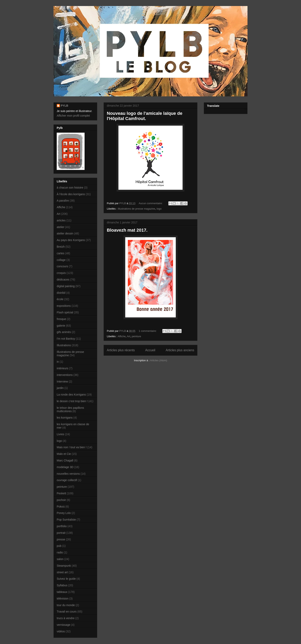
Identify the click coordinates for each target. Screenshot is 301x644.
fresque (61, 319)
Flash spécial (65, 312)
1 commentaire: (148, 331)
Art (129, 336)
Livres (60, 434)
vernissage (64, 625)
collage (61, 260)
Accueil (150, 350)
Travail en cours (67, 612)
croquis (61, 273)
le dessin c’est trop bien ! (72, 401)
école (60, 299)
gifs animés (64, 332)
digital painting (66, 286)
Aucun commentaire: (151, 203)
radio (60, 552)
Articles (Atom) (158, 360)
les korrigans (65, 418)
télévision (63, 599)
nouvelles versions (68, 474)
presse (61, 539)
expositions (64, 306)
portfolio (62, 526)
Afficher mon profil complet (73, 116)
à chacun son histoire (70, 188)
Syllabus (62, 585)
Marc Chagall (65, 460)
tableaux (62, 592)
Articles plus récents (121, 350)
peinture (136, 336)
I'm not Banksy (66, 339)
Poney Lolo (64, 513)
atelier (61, 227)
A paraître (63, 201)
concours (62, 266)
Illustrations (64, 345)
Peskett (61, 493)
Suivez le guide (66, 579)
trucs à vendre (66, 618)
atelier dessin (65, 233)
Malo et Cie (64, 454)
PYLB (64, 106)
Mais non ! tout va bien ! (72, 447)
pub (59, 546)
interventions (65, 375)
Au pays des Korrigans (71, 240)
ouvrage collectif (67, 480)
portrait (61, 533)
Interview (62, 382)
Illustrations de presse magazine (136, 209)
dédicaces (63, 280)
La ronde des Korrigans (71, 395)
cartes (61, 253)
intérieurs (63, 368)
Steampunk (64, 566)
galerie (61, 326)
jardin (60, 388)
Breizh (61, 247)
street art (62, 572)
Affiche (122, 336)
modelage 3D (65, 467)
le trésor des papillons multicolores (70, 409)
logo (159, 209)
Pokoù (61, 507)
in (58, 362)
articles (61, 220)
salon (60, 559)
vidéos (61, 631)
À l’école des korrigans (71, 194)
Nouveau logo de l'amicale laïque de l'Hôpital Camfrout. (145, 116)
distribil (61, 293)
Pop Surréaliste (66, 520)
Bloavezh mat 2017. (127, 230)
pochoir (61, 500)
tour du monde (66, 605)
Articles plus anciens (180, 350)
